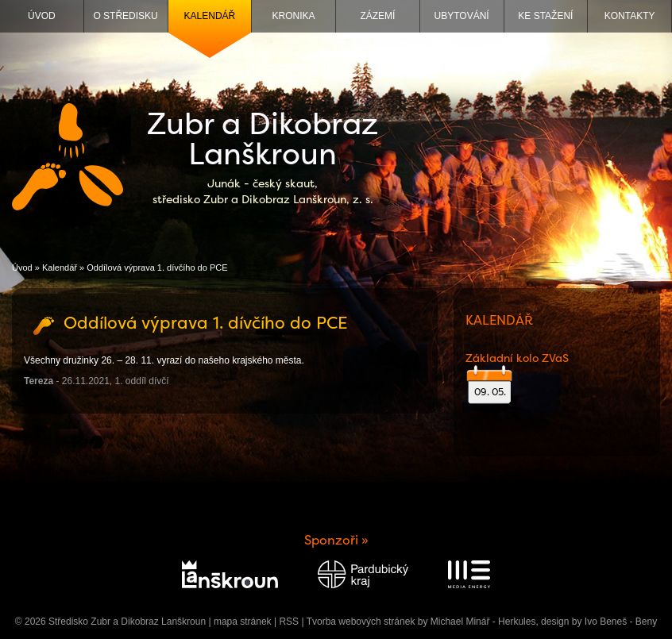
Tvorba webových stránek (361, 622)
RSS (289, 622)
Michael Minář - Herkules (483, 622)
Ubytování (462, 16)
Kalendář (210, 16)
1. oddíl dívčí (142, 381)
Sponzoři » (336, 540)
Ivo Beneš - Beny (621, 622)
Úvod (42, 16)
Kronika (294, 16)
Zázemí (377, 16)
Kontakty (630, 16)
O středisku (125, 16)
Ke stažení (545, 16)
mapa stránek (243, 622)
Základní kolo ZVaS (517, 358)
